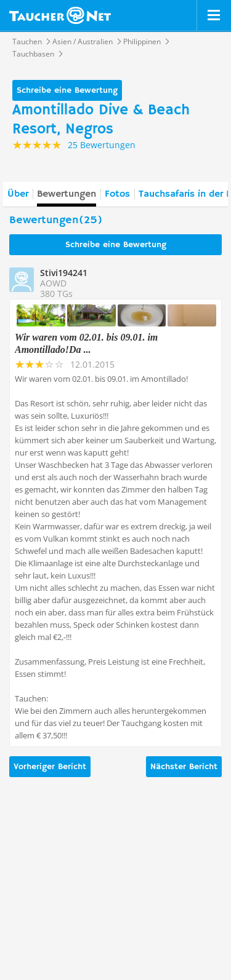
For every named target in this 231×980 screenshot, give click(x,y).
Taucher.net (60, 15)
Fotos (117, 194)
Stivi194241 (64, 273)
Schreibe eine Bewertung (67, 90)
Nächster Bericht (184, 767)
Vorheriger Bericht (50, 767)
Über (18, 194)
